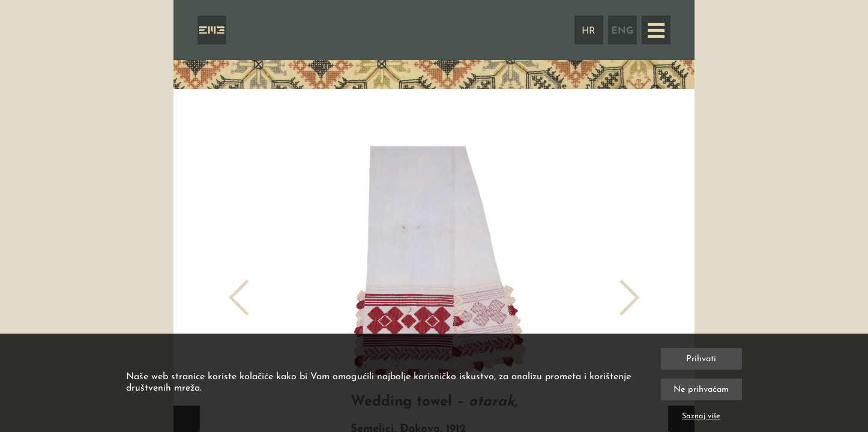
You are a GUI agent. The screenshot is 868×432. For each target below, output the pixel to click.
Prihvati (701, 359)
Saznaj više (701, 416)
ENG (622, 31)
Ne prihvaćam (701, 390)
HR (589, 31)
